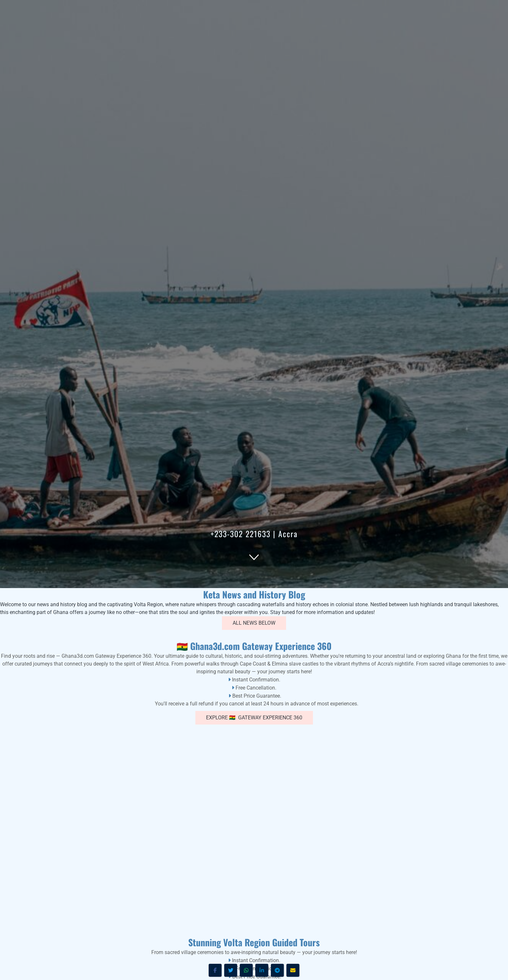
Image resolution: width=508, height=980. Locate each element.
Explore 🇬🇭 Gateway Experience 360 (254, 718)
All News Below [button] (254, 623)
